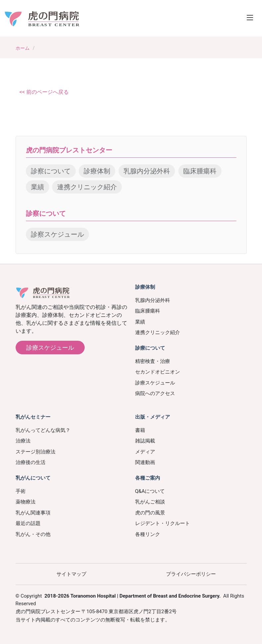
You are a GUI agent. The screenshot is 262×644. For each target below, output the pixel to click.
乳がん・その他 (33, 534)
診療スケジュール (50, 348)
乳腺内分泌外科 (147, 171)
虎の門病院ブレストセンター (69, 150)
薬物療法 (26, 502)
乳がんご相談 (150, 502)
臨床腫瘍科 (200, 171)
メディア (145, 452)
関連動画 (145, 462)
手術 (21, 491)
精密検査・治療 (153, 361)
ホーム (23, 48)
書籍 (140, 430)
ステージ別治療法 (36, 452)
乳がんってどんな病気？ (43, 430)
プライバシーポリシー (191, 574)
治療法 (23, 441)
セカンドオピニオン (158, 372)
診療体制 (97, 171)
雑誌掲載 (145, 441)
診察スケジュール (57, 234)
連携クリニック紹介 (87, 187)
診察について (51, 171)
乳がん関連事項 (33, 513)
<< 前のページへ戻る (44, 92)
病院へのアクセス (155, 393)
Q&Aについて (150, 491)
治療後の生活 (31, 462)
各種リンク (148, 534)
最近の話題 (28, 523)
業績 (38, 187)
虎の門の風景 (150, 513)
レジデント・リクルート (163, 523)
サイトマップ (71, 574)
